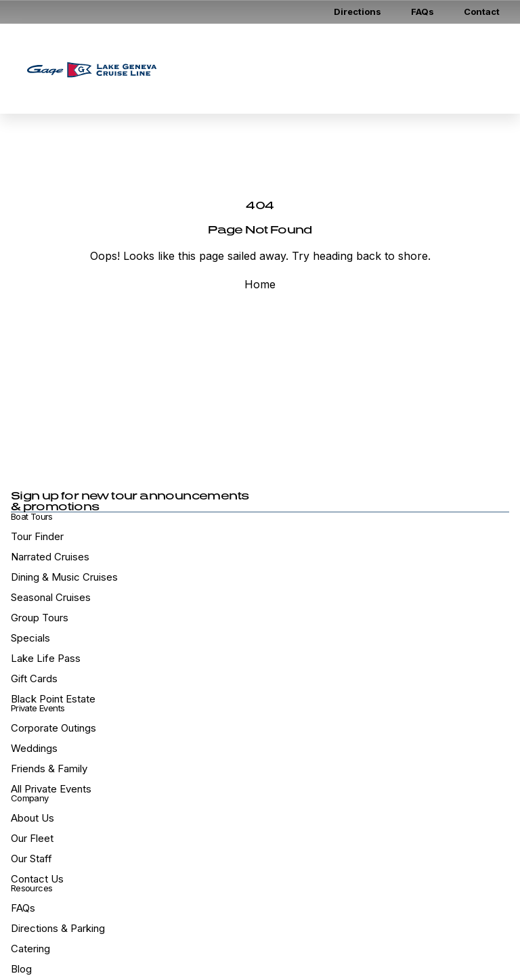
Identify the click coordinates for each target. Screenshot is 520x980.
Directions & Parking (58, 928)
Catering (30, 949)
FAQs (422, 12)
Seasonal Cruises (51, 597)
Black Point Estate (53, 699)
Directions (357, 12)
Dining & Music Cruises (64, 577)
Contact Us (37, 879)
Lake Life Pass (46, 658)
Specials (30, 638)
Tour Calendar (217, 85)
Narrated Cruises (50, 557)
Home (260, 284)
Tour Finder (37, 536)
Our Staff (31, 859)
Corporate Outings (53, 728)
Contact (482, 12)
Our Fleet (32, 838)
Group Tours (40, 618)
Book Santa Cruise (337, 85)
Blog (21, 969)
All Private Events (51, 789)
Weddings (34, 748)
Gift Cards (366, 52)
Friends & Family (49, 769)
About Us (32, 818)
